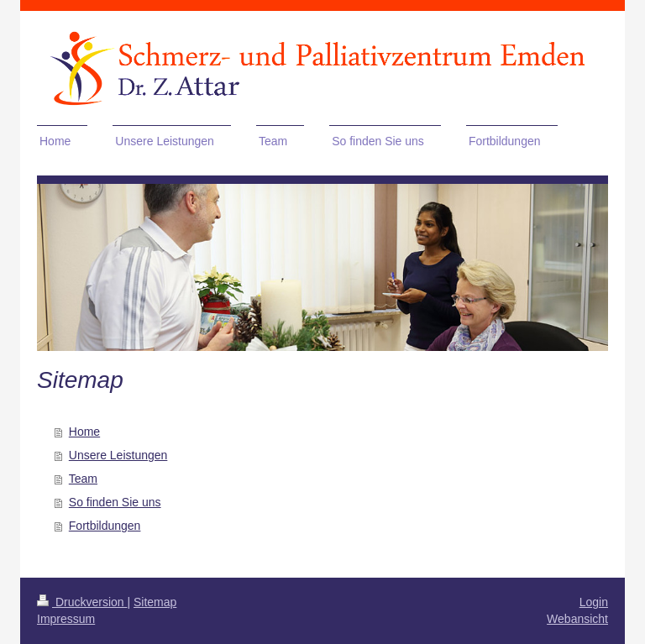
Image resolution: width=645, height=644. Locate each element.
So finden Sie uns (115, 502)
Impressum (66, 619)
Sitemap (155, 602)
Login (594, 602)
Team (83, 479)
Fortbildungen (105, 526)
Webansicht (577, 619)
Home (84, 432)
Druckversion (82, 602)
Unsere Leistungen (118, 455)
